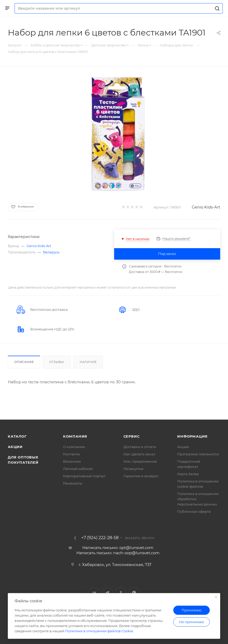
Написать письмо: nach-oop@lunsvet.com (118, 553)
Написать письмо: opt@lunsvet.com (118, 548)
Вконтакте (94, 593)
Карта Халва (188, 474)
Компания (75, 436)
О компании (74, 447)
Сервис (132, 436)
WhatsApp (134, 593)
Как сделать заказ (139, 454)
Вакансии (72, 461)
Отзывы (57, 362)
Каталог (17, 436)
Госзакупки (133, 469)
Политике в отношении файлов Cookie (99, 631)
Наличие (88, 362)
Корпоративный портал (84, 476)
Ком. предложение (140, 461)
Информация (192, 436)
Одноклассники (121, 593)
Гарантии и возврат (141, 476)
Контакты (71, 454)
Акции (15, 447)
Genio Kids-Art (206, 207)
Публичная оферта (194, 511)
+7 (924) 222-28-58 (100, 538)
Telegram (107, 593)
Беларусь (51, 252)
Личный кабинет (78, 469)
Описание (24, 362)
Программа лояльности (198, 454)
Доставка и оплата (140, 447)
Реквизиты (73, 483)
